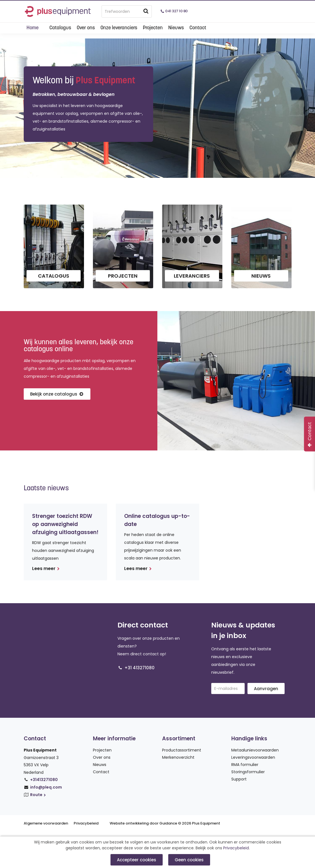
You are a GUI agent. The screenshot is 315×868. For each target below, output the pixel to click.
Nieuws (176, 28)
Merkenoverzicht (178, 757)
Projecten (153, 28)
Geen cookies (189, 860)
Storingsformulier (248, 772)
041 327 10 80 (176, 11)
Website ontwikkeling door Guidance (143, 823)
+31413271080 (44, 780)
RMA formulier (245, 765)
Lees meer (46, 568)
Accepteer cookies (137, 860)
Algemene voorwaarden (46, 823)
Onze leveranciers (119, 28)
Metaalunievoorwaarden (255, 750)
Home (33, 28)
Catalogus (60, 28)
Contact (198, 28)
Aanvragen (266, 689)
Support (239, 779)
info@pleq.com (46, 787)
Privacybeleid (86, 823)
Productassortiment (182, 750)
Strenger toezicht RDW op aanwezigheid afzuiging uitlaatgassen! (65, 524)
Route (39, 795)
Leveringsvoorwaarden (253, 757)
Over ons (86, 28)
